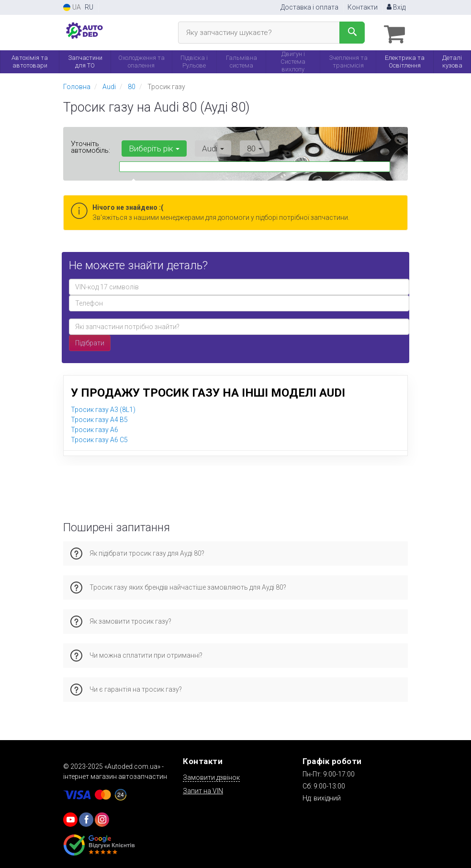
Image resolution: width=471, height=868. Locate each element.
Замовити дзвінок (211, 776)
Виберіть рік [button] (152, 147)
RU (89, 7)
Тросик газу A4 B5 (99, 418)
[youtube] (70, 818)
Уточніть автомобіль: (90, 145)
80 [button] (243, 147)
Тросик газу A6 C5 (99, 438)
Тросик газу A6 (95, 428)
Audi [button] (206, 147)
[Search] (352, 33)
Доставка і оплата (309, 7)
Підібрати (90, 341)
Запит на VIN (203, 789)
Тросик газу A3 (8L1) (103, 408)
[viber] (86, 818)
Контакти (363, 7)
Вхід (396, 7)
